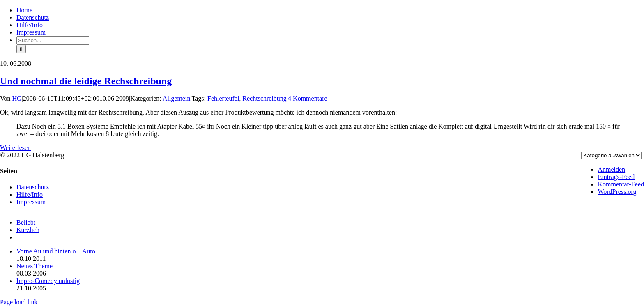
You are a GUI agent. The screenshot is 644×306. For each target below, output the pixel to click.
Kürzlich (28, 230)
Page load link (19, 302)
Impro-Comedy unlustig (48, 281)
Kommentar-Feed (621, 184)
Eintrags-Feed (616, 177)
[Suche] (21, 49)
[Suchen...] (53, 40)
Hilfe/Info (30, 194)
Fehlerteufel (223, 98)
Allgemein (177, 98)
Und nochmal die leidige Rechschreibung (86, 81)
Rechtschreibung (264, 98)
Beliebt (26, 222)
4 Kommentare (308, 98)
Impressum (31, 202)
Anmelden (611, 169)
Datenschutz (33, 187)
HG (17, 98)
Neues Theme (34, 266)
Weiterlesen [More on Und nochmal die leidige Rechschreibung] (15, 148)
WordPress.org (617, 192)
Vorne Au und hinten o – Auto (56, 251)
